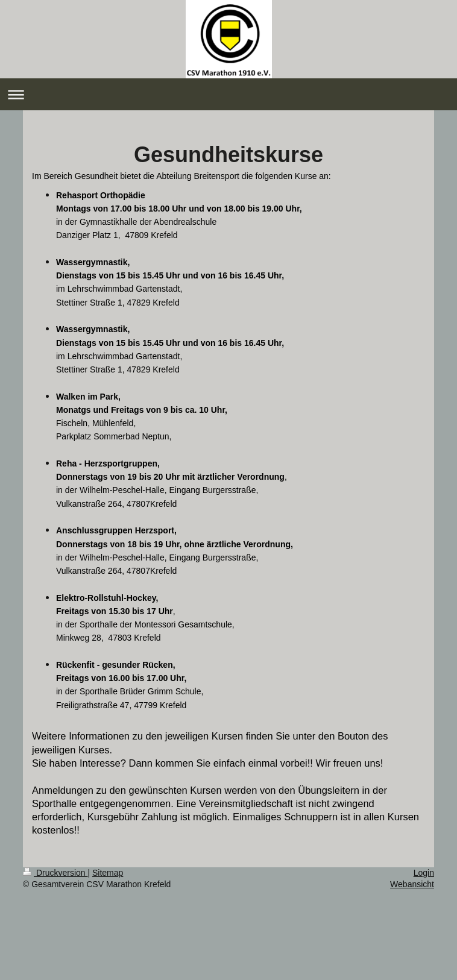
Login (424, 873)
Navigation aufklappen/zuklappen (228, 94)
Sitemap (108, 873)
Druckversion (55, 873)
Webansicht (412, 884)
